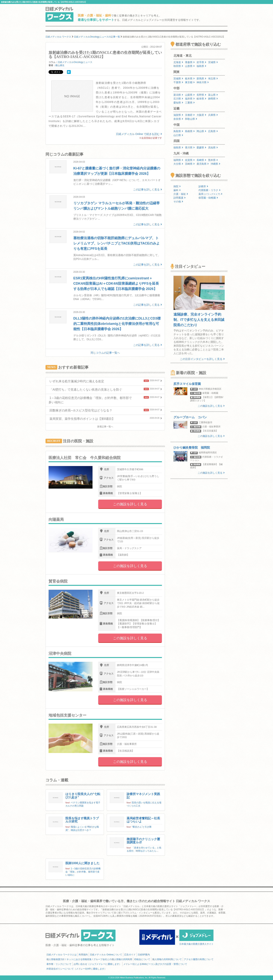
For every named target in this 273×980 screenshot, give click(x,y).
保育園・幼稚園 (208, 198)
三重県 (190, 103)
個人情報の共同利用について (167, 959)
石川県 (178, 99)
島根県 (190, 131)
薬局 (210, 194)
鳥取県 (178, 131)
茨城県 (178, 79)
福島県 (201, 66)
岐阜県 (201, 99)
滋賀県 (178, 115)
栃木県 (190, 79)
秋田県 (178, 66)
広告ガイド (130, 955)
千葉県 (178, 82)
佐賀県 (190, 160)
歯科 (177, 190)
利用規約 (83, 955)
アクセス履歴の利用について (199, 959)
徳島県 (178, 148)
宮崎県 (190, 164)
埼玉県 (213, 79)
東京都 (190, 82)
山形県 (190, 66)
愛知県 (178, 103)
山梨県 (190, 95)
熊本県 (213, 160)
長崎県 (201, 160)
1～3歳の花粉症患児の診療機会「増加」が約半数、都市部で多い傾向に (83, 872)
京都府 (190, 115)
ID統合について (142, 959)
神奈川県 (203, 82)
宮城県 (213, 62)
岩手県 (201, 62)
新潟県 (178, 95)
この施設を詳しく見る (130, 504)
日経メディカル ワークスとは (62, 955)
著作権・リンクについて (59, 964)
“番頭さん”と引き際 (142, 827)
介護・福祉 (181, 194)
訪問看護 (180, 198)
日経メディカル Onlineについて (106, 955)
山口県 (178, 135)
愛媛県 (201, 148)
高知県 (213, 148)
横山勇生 (60, 65)
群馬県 (201, 79)
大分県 (178, 164)
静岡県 (213, 99)
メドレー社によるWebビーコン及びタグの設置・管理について (155, 964)
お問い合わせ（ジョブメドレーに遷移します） (97, 964)
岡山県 (201, 131)
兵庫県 (213, 115)
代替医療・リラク (209, 190)
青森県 (190, 62)
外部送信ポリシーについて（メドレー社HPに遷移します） (76, 969)
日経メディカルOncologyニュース (75, 62)
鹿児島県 (203, 164)
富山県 (213, 95)
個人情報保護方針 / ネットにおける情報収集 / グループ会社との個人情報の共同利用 (89, 959)
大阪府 (201, 115)
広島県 (213, 131)
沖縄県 (215, 164)
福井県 (190, 99)
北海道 (178, 62)
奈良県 (178, 119)
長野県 (201, 95)
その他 (178, 202)
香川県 (190, 148)
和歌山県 (191, 119)
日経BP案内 (144, 955)
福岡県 (178, 160)
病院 (177, 186)
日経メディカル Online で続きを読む (139, 134)
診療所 (203, 186)
